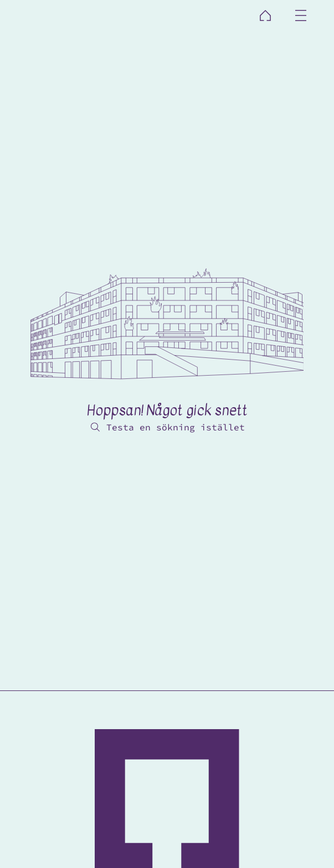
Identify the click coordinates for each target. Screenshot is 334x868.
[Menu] (301, 15)
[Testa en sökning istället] (167, 427)
